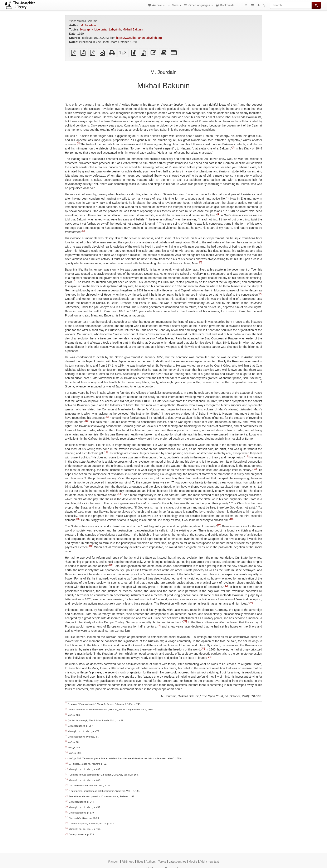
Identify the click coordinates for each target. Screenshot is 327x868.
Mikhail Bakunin (133, 29)
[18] (91, 546)
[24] (203, 648)
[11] (106, 452)
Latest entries (177, 862)
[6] (201, 262)
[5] (84, 231)
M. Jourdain (88, 25)
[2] (233, 147)
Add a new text (209, 862)
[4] (218, 214)
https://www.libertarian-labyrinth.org (139, 38)
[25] (209, 657)
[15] (78, 519)
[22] (185, 621)
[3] (228, 197)
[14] (120, 494)
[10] (87, 421)
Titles (140, 862)
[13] (255, 469)
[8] (261, 294)
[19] (111, 565)
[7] (74, 281)
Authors (151, 862)
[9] (108, 417)
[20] (226, 586)
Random (114, 862)
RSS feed (128, 862)
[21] (251, 602)
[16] (232, 519)
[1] (78, 143)
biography (86, 29)
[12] (247, 456)
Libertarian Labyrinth (108, 29)
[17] (219, 525)
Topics (162, 862)
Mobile (193, 862)
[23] (159, 625)
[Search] (291, 5)
